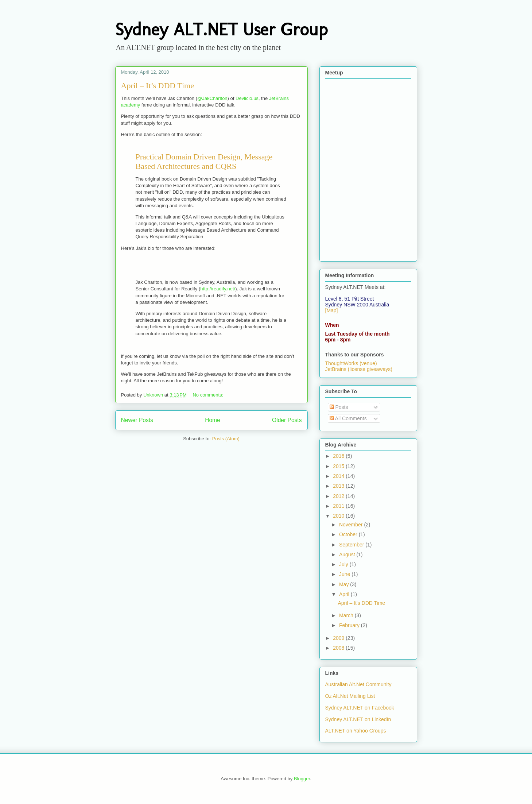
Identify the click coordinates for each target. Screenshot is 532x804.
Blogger (302, 779)
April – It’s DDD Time (158, 86)
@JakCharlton (212, 98)
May (345, 584)
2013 (339, 486)
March (347, 615)
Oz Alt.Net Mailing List (350, 696)
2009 (339, 638)
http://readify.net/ (218, 289)
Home (213, 420)
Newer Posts (137, 420)
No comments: (208, 395)
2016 (339, 456)
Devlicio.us (247, 98)
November (352, 525)
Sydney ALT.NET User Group (221, 29)
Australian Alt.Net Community (358, 684)
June (345, 574)
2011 (339, 506)
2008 (339, 648)
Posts (339, 407)
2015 (339, 466)
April (345, 594)
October (349, 534)
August (348, 554)
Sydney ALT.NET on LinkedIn (358, 719)
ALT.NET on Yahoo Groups (356, 731)
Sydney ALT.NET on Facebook (360, 708)
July (344, 564)
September (352, 545)
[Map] (332, 310)
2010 (339, 516)
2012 (339, 496)
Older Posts (287, 420)
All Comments (348, 418)
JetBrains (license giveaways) (359, 369)
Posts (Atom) (226, 439)
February (350, 625)
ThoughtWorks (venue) (351, 363)
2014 (339, 476)
